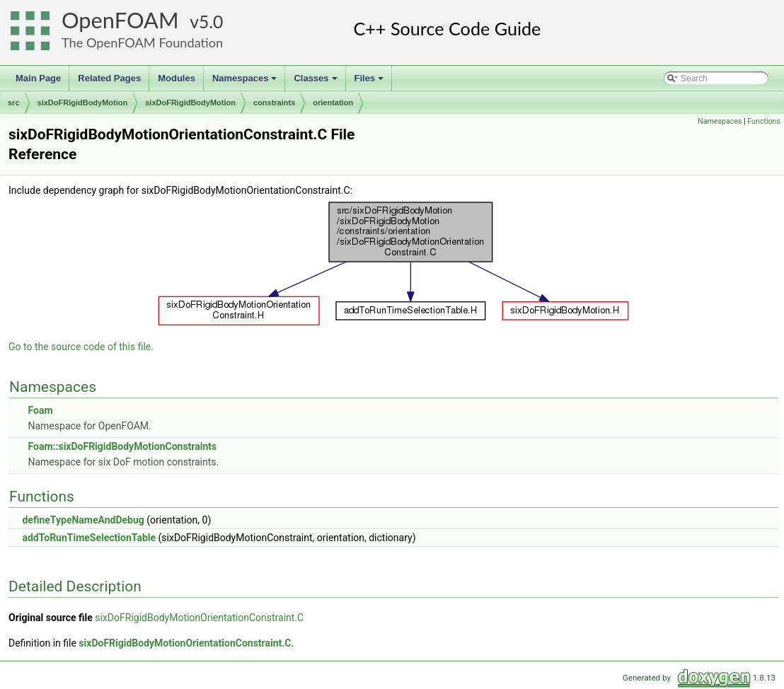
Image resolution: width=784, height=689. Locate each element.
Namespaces (246, 82)
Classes (316, 82)
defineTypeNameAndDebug (83, 520)
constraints (274, 103)
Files (370, 82)
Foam (40, 410)
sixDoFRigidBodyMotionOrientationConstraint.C (199, 618)
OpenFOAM (120, 20)
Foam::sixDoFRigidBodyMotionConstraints (122, 446)
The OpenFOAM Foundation (142, 42)
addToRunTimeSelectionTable (89, 538)
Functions (764, 121)
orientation (333, 103)
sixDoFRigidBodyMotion (83, 103)
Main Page (38, 78)
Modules (177, 78)
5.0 (211, 22)
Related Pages (109, 78)
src (14, 103)
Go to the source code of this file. (81, 347)
